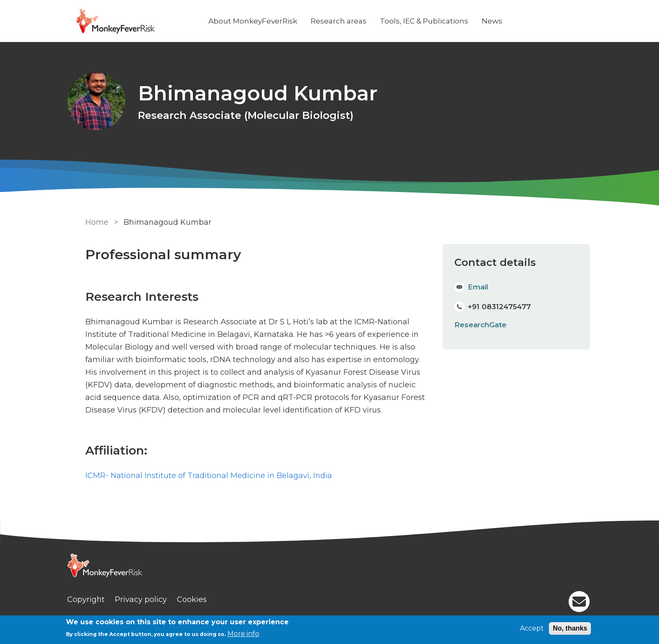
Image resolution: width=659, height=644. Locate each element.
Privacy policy (157, 599)
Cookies (208, 599)
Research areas (355, 21)
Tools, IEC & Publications (440, 21)
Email (478, 286)
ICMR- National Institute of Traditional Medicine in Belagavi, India (207, 475)
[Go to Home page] (148, 21)
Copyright (102, 599)
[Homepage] (329, 566)
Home (95, 222)
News (508, 21)
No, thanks (570, 628)
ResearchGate (480, 324)
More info (243, 634)
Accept (532, 628)
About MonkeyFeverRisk (269, 21)
